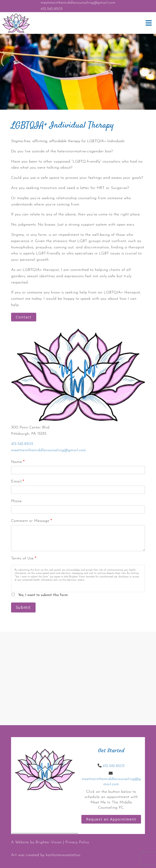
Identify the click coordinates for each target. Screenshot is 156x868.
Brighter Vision (49, 842)
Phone (16, 501)
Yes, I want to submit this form (43, 595)
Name (18, 462)
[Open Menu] (149, 23)
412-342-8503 (52, 9)
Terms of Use (24, 558)
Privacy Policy (77, 842)
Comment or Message (31, 521)
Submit (23, 607)
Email (18, 481)
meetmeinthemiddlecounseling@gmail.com (78, 3)
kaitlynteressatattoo (63, 855)
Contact (24, 317)
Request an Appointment (111, 819)
